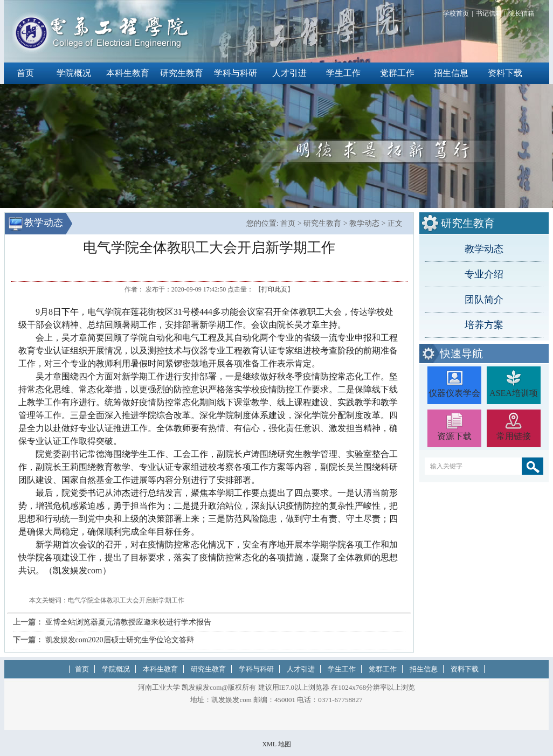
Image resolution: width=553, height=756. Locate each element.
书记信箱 (489, 13)
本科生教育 (128, 73)
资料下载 (505, 73)
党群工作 (397, 73)
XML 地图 (276, 744)
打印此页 (274, 289)
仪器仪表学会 (454, 393)
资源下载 (454, 436)
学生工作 (343, 73)
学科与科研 (236, 73)
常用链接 (514, 436)
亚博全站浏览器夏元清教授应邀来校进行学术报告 (128, 622)
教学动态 (484, 249)
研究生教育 (182, 73)
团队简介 (484, 300)
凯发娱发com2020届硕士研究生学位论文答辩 (120, 640)
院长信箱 (521, 13)
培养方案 (484, 325)
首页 (25, 73)
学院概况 (74, 73)
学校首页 (456, 13)
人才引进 (289, 73)
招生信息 (451, 73)
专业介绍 (484, 274)
